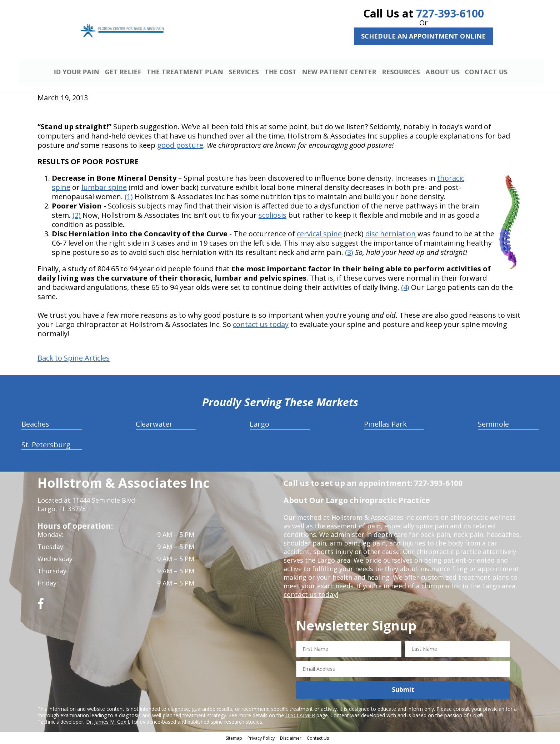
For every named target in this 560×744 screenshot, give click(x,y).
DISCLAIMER (300, 716)
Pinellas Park (385, 425)
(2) (77, 216)
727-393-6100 (450, 13)
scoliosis (272, 216)
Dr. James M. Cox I (107, 722)
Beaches (35, 425)
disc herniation (391, 235)
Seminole (493, 425)
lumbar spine (104, 188)
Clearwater (154, 425)
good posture (180, 146)
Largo (259, 425)
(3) (349, 253)
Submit (403, 690)
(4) (405, 288)
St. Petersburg (46, 446)
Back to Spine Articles (74, 359)
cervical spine (319, 235)
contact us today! (310, 595)
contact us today (261, 325)
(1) (129, 198)
